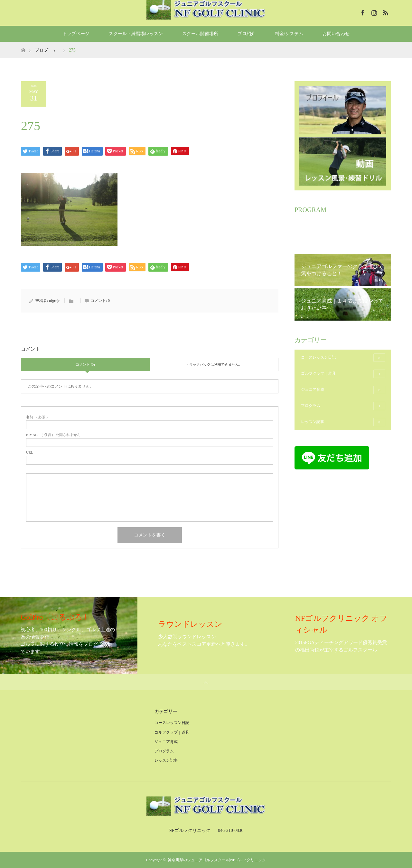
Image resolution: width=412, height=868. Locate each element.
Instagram (373, 12)
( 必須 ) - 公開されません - (54, 435)
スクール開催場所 (200, 34)
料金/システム (289, 34)
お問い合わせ (336, 34)
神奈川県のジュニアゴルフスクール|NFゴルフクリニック (217, 860)
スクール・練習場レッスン (136, 34)
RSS (385, 12)
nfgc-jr (54, 301)
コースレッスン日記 (343, 358)
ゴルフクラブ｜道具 (343, 374)
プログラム (343, 406)
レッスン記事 (343, 422)
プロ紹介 (247, 34)
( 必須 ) (37, 417)
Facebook (362, 12)
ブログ (42, 50)
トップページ (76, 34)
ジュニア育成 (343, 390)
